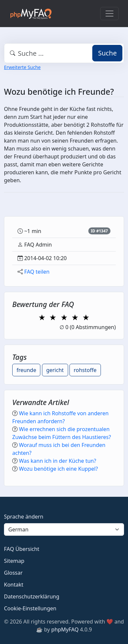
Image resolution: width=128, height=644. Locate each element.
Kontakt (14, 585)
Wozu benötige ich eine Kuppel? (58, 469)
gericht (55, 370)
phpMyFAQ (65, 629)
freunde (26, 370)
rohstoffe (85, 370)
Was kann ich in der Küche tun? (58, 461)
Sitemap (14, 561)
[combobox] (64, 53)
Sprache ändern (24, 517)
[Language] (64, 529)
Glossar (13, 573)
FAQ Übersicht (22, 549)
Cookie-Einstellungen (30, 608)
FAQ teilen (37, 272)
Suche (107, 53)
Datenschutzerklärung (32, 596)
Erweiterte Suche (22, 67)
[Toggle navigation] (109, 14)
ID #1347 (99, 231)
